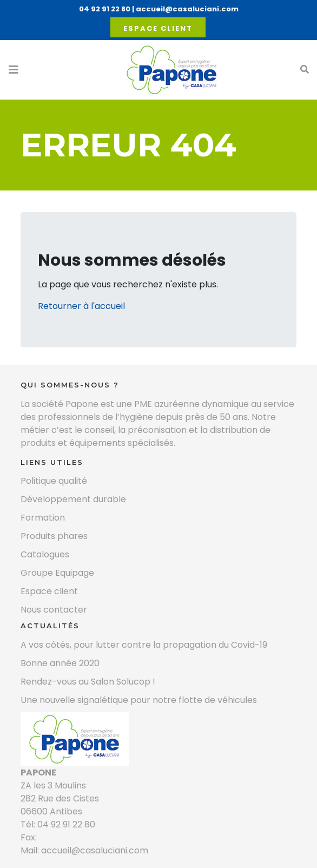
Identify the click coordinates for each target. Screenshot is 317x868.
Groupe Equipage (57, 573)
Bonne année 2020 (60, 663)
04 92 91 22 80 (105, 9)
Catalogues (45, 554)
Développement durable (73, 499)
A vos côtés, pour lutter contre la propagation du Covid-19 (144, 645)
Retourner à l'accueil (81, 306)
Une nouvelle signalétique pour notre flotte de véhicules (139, 700)
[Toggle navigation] (14, 70)
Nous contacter (54, 610)
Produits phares (54, 536)
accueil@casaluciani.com (187, 9)
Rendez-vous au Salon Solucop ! (88, 682)
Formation (43, 518)
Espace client (158, 28)
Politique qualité (54, 481)
